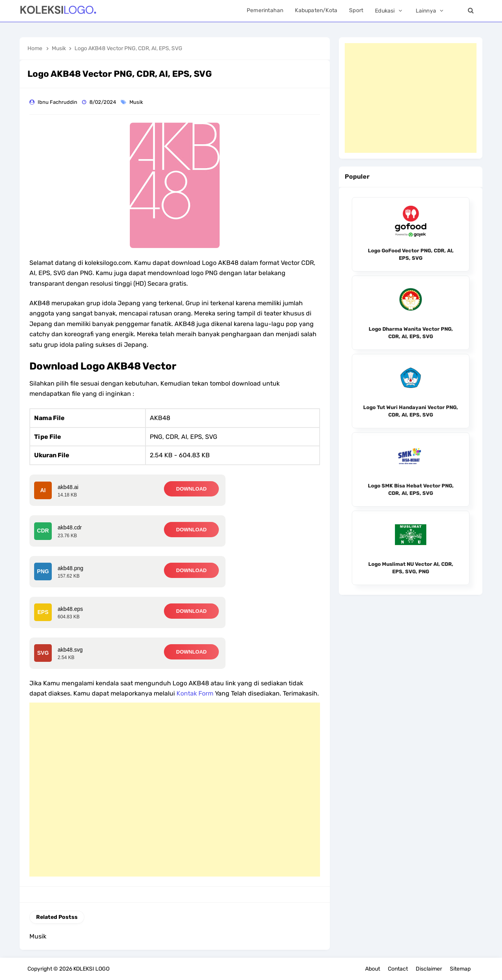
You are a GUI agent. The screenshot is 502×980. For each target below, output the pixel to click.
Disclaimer (429, 969)
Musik (137, 102)
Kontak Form (195, 693)
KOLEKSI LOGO (91, 969)
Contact (398, 969)
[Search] (471, 11)
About (373, 969)
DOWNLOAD (191, 489)
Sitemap (460, 969)
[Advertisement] (175, 790)
